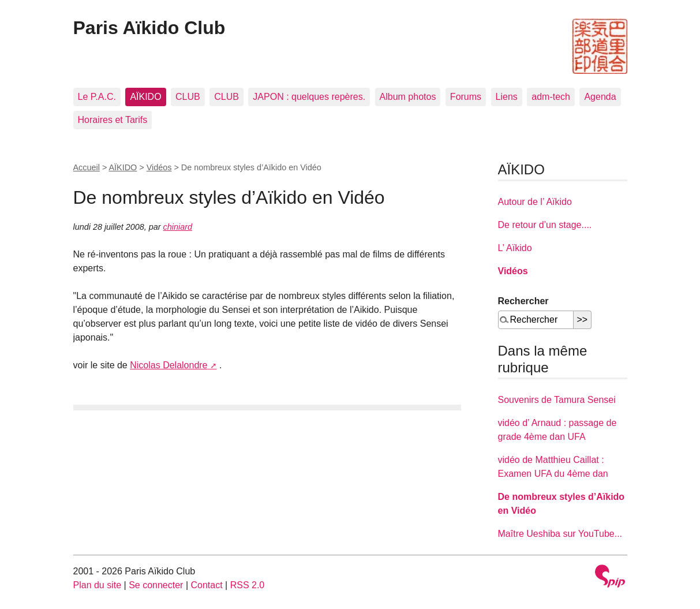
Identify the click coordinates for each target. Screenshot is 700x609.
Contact (206, 585)
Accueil (87, 167)
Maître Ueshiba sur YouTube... (560, 534)
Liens (507, 97)
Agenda (600, 97)
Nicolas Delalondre (169, 365)
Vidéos (159, 167)
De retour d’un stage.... (545, 225)
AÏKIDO (145, 97)
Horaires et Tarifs (113, 120)
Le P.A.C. (97, 97)
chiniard (178, 227)
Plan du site (98, 585)
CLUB (188, 97)
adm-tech (551, 97)
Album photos (408, 97)
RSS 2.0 (248, 585)
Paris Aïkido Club (149, 28)
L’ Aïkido (515, 248)
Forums (466, 97)
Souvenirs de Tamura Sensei (557, 400)
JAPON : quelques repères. (309, 97)
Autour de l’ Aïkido (535, 202)
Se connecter (156, 585)
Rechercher (523, 301)
